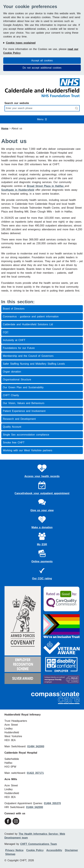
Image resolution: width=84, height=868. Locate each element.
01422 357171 (35, 773)
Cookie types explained (21, 43)
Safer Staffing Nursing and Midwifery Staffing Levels (34, 364)
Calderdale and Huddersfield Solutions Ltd (28, 324)
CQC (6, 332)
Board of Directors (14, 309)
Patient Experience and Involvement (24, 411)
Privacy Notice (14, 850)
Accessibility (54, 850)
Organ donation (12, 372)
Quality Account (12, 427)
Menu (42, 119)
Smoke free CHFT (14, 443)
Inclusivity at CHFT (14, 340)
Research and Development (19, 419)
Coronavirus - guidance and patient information (31, 317)
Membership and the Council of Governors (28, 356)
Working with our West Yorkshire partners (28, 450)
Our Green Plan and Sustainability (23, 387)
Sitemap (10, 854)
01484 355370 (52, 803)
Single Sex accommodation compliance (26, 435)
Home (5, 128)
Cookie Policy (35, 850)
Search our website (17, 103)
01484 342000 (36, 746)
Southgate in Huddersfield (18, 190)
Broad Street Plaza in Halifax (46, 186)
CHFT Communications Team (39, 844)
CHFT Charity (11, 395)
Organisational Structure (17, 380)
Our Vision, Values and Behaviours (24, 403)
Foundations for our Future (19, 348)
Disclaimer (71, 850)
